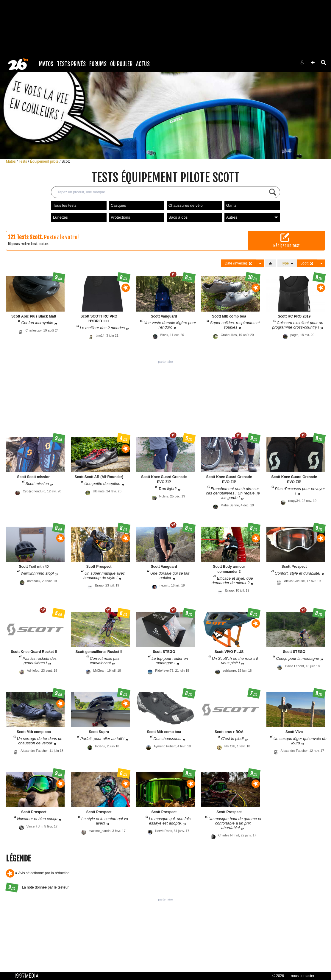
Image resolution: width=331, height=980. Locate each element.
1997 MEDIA (28, 976)
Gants (231, 205)
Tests (23, 161)
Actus (143, 64)
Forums (98, 64)
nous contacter (303, 976)
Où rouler (121, 64)
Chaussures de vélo (186, 205)
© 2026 (278, 976)
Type (287, 263)
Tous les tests (65, 205)
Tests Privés (71, 64)
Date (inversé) (239, 263)
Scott (66, 161)
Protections (120, 217)
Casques (118, 205)
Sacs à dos (178, 217)
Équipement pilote (45, 161)
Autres (252, 217)
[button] (313, 63)
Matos (46, 64)
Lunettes (60, 217)
